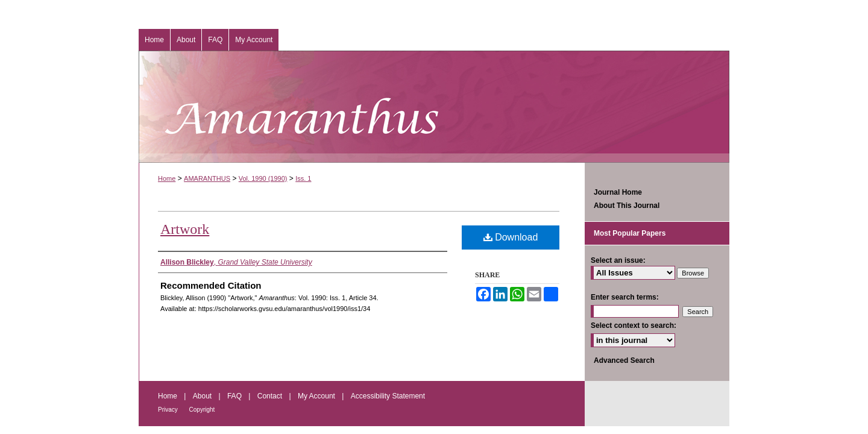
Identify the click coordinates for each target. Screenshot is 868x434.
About (203, 396)
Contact (271, 396)
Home (167, 178)
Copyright (202, 410)
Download (511, 237)
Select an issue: (618, 260)
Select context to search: (634, 325)
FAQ (235, 396)
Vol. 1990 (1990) (263, 178)
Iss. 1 (303, 178)
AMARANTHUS (207, 178)
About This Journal (627, 206)
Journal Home (618, 192)
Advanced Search (624, 360)
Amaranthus (434, 107)
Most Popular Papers (630, 233)
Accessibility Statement (388, 396)
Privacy (169, 410)
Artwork (185, 229)
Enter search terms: (625, 297)
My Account (317, 396)
